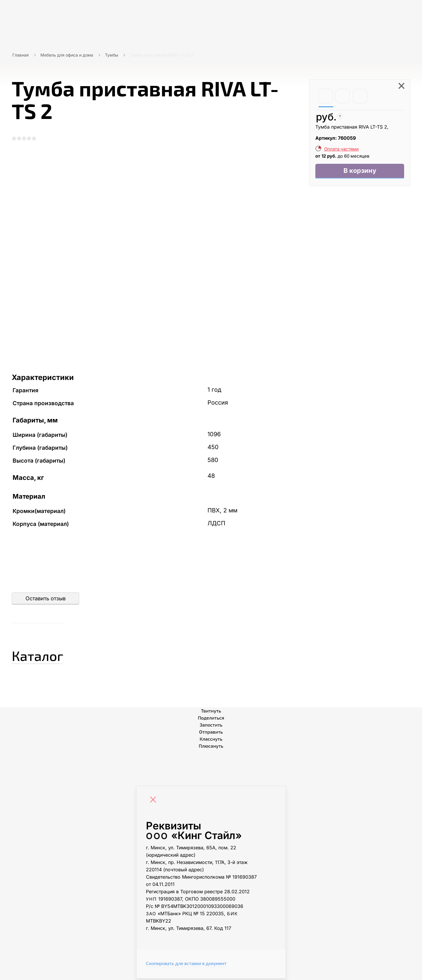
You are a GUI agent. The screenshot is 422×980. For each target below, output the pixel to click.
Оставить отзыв (46, 600)
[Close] (154, 802)
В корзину (360, 172)
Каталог (45, 655)
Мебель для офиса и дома (67, 55)
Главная (21, 55)
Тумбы (112, 55)
